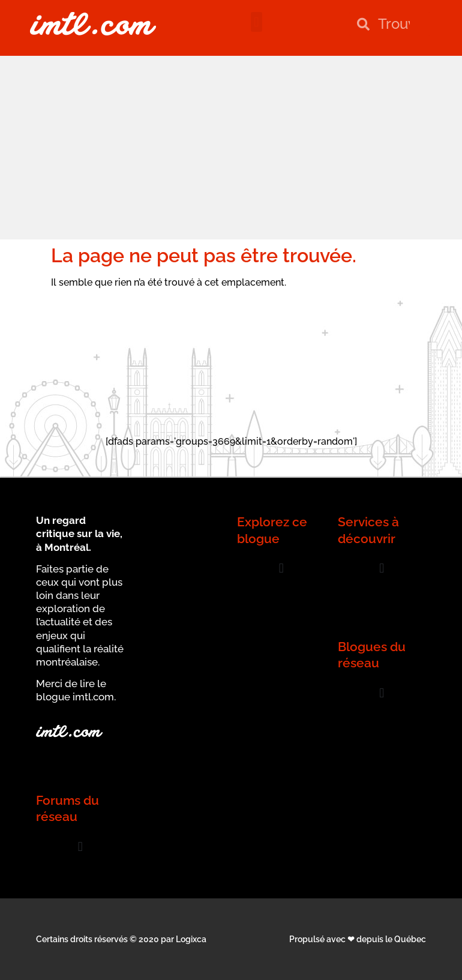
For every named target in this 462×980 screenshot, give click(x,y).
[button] (256, 22)
